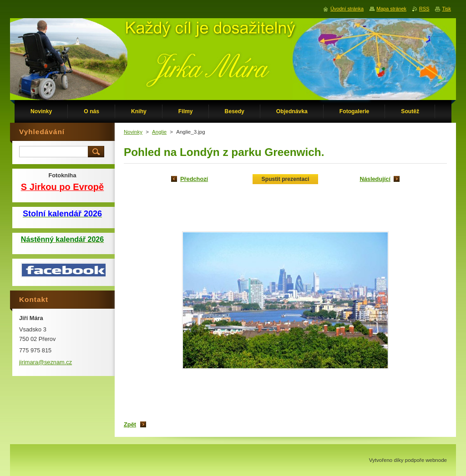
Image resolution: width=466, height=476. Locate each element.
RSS (424, 9)
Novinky (133, 132)
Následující (375, 179)
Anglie (159, 132)
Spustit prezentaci (286, 179)
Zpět (130, 424)
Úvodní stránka (347, 9)
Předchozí (194, 179)
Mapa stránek (391, 9)
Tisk (446, 9)
